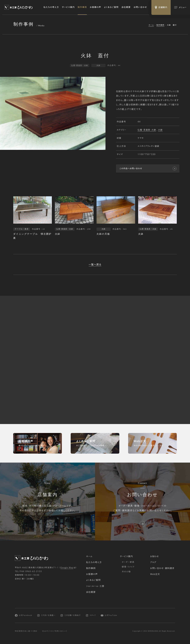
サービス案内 (68, 7)
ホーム (151, 25)
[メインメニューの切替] (180, 7)
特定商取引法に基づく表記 (26, 631)
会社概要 (126, 7)
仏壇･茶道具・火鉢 (147, 130)
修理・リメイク (128, 567)
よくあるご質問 (111, 7)
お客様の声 (95, 7)
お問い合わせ (140, 7)
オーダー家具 (128, 562)
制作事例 (82, 7)
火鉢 (160, 130)
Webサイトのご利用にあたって (55, 631)
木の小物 (126, 571)
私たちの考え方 (51, 7)
